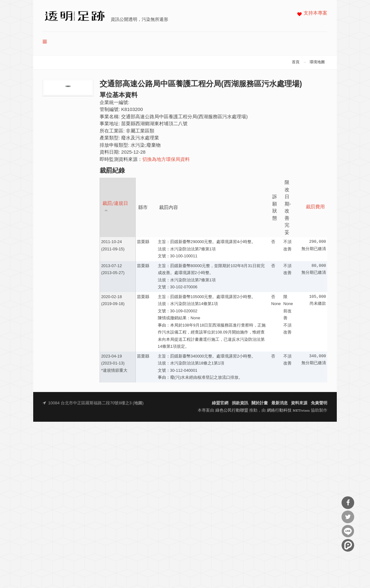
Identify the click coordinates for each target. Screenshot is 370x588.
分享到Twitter (348, 517)
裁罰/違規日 (115, 207)
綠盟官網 (220, 403)
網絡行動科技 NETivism (288, 410)
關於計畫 (260, 403)
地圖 (138, 403)
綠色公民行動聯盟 (232, 410)
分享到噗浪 (348, 545)
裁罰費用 (315, 207)
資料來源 (299, 403)
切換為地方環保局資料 (166, 160)
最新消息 (280, 403)
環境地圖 (317, 62)
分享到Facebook (348, 503)
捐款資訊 (240, 403)
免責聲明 (319, 403)
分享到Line (348, 531)
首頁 (296, 62)
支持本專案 (315, 13)
